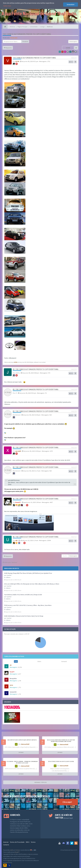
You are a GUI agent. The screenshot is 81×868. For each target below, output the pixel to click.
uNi (11, 665)
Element (18, 415)
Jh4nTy (18, 373)
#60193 (74, 58)
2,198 (19, 681)
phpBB (11, 850)
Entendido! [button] (71, 5)
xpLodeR (18, 451)
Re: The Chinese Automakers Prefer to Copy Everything (36, 369)
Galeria (8, 577)
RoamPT (12, 672)
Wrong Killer (13, 679)
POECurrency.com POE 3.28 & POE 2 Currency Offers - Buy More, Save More (28, 605)
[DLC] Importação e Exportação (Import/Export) (22, 740)
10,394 (20, 667)
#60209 (74, 467)
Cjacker (9, 575)
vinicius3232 (13, 692)
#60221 (74, 499)
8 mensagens (73, 42)
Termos (33, 842)
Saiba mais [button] (7, 6)
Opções (65, 556)
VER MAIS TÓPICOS (40, 782)
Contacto (6, 845)
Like (71, 62)
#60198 (74, 389)
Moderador (14, 38)
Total (16, 661)
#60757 (74, 537)
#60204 (74, 411)
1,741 (19, 694)
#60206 (74, 447)
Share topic (68, 49)
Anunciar (6, 842)
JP (16, 393)
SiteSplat (18, 850)
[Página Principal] (5, 27)
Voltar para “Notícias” (10, 562)
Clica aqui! (67, 802)
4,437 (19, 674)
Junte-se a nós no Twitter (64, 816)
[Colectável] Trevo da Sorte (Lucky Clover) (61, 761)
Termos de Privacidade (17, 842)
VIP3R (11, 685)
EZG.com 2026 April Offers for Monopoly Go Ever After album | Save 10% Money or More (32, 584)
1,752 (19, 687)
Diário (39, 661)
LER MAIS (21, 752)
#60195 (74, 369)
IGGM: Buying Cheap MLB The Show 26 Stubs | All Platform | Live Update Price (28, 573)
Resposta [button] (8, 48)
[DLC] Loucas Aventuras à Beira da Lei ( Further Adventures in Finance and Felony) (61, 741)
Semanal (64, 661)
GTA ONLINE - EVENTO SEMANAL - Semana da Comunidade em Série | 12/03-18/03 (22, 762)
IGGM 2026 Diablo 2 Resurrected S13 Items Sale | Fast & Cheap (24, 616)
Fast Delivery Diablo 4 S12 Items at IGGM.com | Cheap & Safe (23, 595)
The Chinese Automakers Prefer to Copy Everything (27, 34)
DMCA (28, 842)
